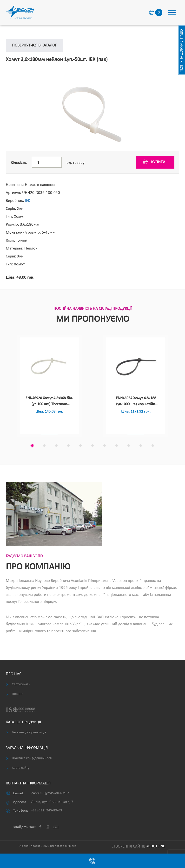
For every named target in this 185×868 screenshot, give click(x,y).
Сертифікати (21, 684)
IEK (28, 201)
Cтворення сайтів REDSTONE (138, 846)
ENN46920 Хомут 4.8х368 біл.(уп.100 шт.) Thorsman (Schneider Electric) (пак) (49, 402)
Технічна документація (182, 50)
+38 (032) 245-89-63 (47, 811)
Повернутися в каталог (34, 45)
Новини (18, 694)
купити (158, 162)
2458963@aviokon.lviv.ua (50, 793)
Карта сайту (21, 768)
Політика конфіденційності (32, 758)
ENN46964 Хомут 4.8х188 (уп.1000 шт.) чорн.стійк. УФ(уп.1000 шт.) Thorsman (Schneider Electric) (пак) (136, 402)
